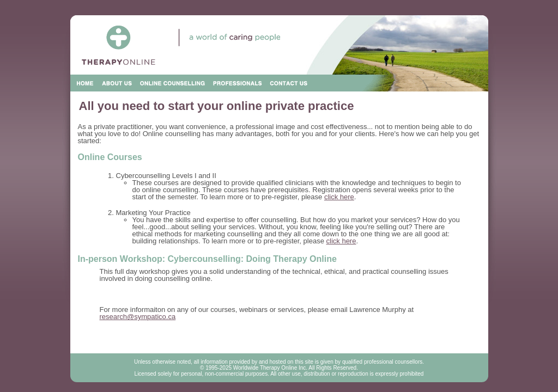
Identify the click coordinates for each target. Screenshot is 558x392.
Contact (289, 83)
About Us (117, 83)
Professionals (238, 83)
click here (339, 197)
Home (85, 83)
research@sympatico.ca (138, 317)
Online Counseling (173, 83)
